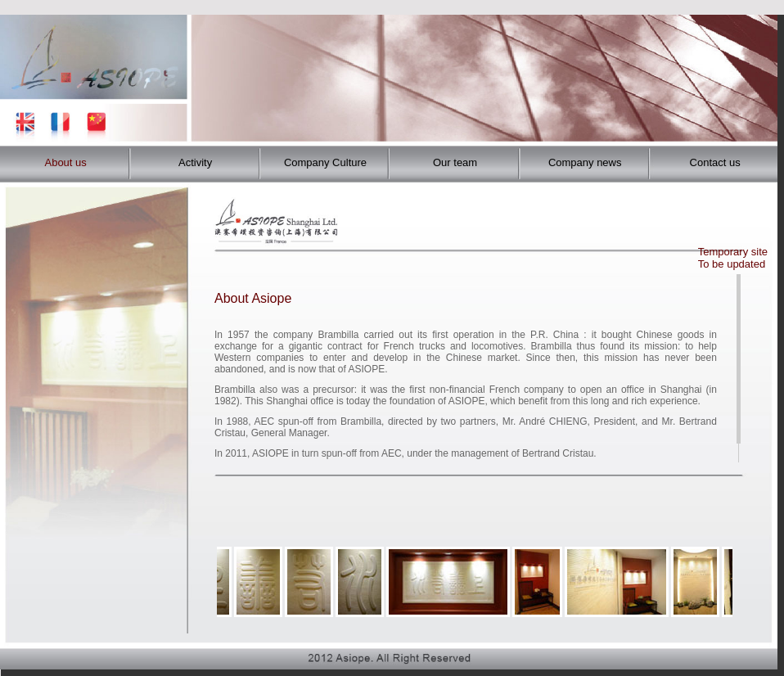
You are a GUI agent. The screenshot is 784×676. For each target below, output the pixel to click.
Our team (455, 162)
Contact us (715, 162)
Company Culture (325, 162)
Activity (195, 162)
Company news (585, 162)
